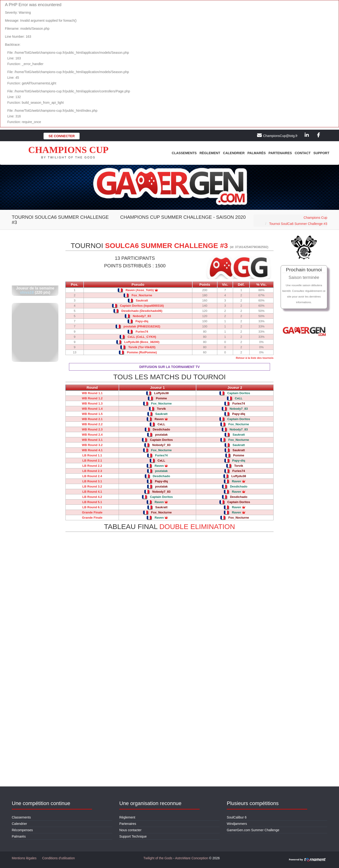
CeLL (239, 398)
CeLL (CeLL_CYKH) (142, 337)
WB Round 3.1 (92, 440)
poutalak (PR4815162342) (142, 326)
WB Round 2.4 (92, 435)
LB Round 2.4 (92, 476)
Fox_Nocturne (142, 295)
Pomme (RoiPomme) (142, 352)
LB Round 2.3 (92, 471)
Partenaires (280, 153)
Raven (161, 419)
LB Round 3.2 (92, 486)
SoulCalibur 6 (237, 817)
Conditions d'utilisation (59, 858)
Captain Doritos (239, 393)
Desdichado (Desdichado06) (142, 311)
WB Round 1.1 (92, 393)
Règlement (210, 153)
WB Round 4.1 (92, 450)
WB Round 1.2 (92, 398)
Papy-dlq (142, 321)
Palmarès (257, 153)
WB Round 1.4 (92, 409)
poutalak (161, 435)
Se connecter (62, 136)
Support (321, 153)
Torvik (161, 409)
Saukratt (142, 300)
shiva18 (27, 292)
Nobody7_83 (142, 316)
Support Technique (133, 836)
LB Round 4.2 (92, 497)
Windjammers (237, 824)
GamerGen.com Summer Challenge (253, 830)
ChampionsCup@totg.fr (280, 136)
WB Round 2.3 (92, 429)
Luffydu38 (161, 393)
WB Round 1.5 (92, 414)
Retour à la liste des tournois (255, 358)
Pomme (161, 398)
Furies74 (142, 332)
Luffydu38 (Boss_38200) (142, 342)
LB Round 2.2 (92, 466)
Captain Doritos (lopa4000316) (142, 306)
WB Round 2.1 (92, 419)
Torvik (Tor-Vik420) (142, 347)
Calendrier (234, 153)
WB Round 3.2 (92, 445)
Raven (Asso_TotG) (140, 290)
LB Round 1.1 (92, 455)
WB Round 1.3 (92, 403)
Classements (184, 153)
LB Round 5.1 (92, 502)
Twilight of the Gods (158, 858)
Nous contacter (130, 830)
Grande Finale (92, 512)
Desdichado (161, 429)
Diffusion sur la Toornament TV (170, 367)
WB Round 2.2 (92, 424)
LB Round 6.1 (92, 507)
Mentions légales (24, 858)
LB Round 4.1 (92, 492)
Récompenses (22, 830)
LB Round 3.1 (92, 481)
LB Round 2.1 (92, 461)
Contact (303, 153)
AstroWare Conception (192, 858)
